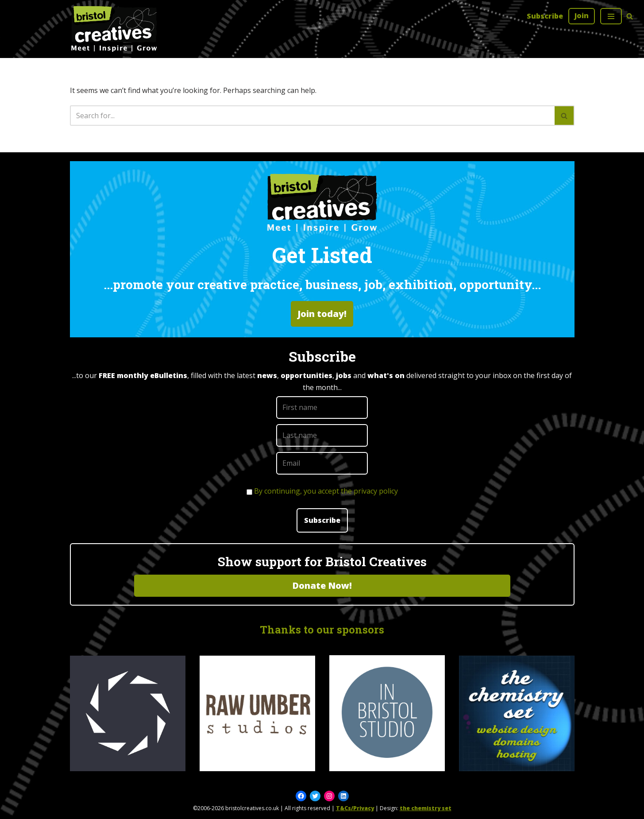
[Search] (630, 16)
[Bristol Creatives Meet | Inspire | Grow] (114, 29)
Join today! (322, 314)
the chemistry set (426, 808)
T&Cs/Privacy (355, 808)
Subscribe (545, 16)
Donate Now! (322, 585)
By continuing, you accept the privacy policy (326, 491)
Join (582, 15)
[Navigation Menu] (611, 16)
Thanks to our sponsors (322, 630)
